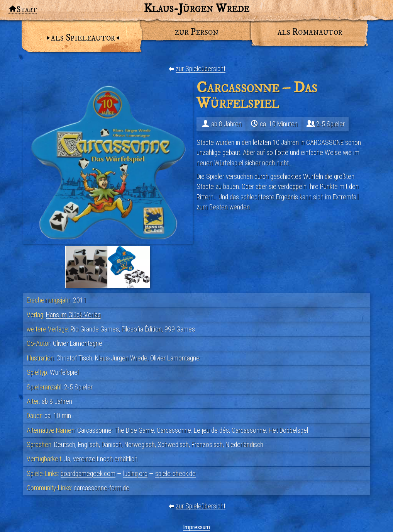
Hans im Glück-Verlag (73, 315)
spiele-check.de (175, 474)
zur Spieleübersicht (201, 69)
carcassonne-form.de (102, 488)
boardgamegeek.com (88, 474)
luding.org (135, 474)
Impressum (196, 527)
